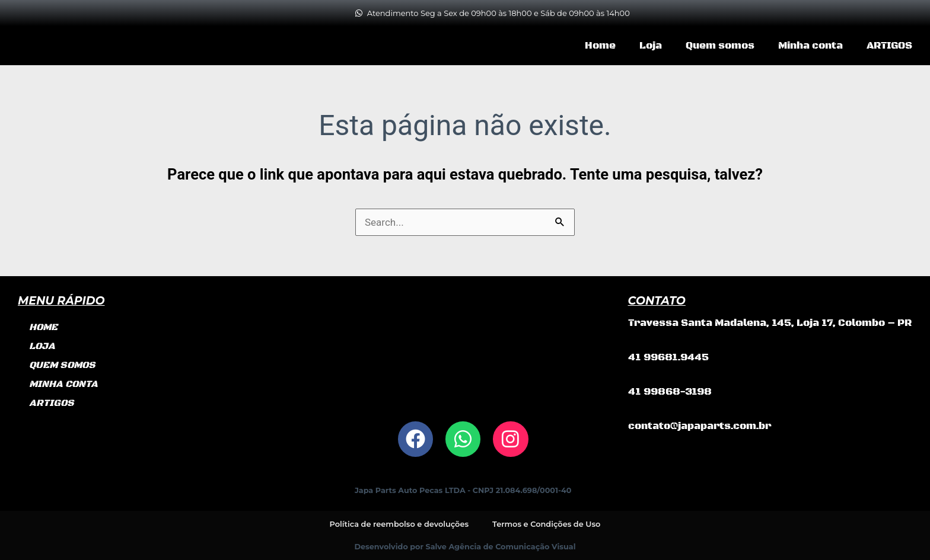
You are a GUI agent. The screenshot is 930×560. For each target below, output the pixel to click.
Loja (651, 46)
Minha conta (810, 46)
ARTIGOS (889, 46)
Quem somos (720, 46)
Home (600, 46)
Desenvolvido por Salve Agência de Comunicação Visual (465, 546)
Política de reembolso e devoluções (399, 524)
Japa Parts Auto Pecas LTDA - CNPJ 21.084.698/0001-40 (463, 490)
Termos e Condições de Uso (547, 524)
